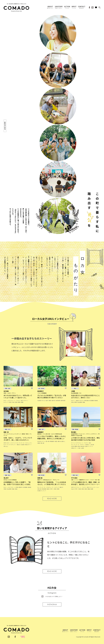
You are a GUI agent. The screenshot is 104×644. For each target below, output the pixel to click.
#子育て (51, 489)
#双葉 (17, 487)
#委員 (48, 489)
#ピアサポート (12, 487)
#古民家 (39, 401)
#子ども (43, 401)
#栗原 (19, 402)
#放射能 (96, 401)
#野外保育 (63, 401)
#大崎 (13, 402)
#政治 (73, 402)
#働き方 (78, 401)
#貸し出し (6, 446)
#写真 (10, 402)
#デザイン (26, 401)
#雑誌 (22, 402)
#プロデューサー (50, 487)
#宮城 (16, 402)
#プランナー (14, 445)
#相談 (5, 489)
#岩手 (47, 401)
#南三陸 (39, 489)
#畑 (48, 441)
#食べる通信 (81, 448)
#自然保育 (58, 401)
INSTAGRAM (52, 604)
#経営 (56, 441)
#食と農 (42, 443)
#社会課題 (80, 402)
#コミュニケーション (94, 487)
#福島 (84, 402)
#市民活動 (86, 401)
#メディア (6, 402)
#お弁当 (39, 441)
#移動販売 (52, 441)
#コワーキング (7, 445)
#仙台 (73, 489)
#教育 (50, 401)
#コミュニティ (29, 443)
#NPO (5, 443)
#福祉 (16, 489)
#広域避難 (91, 401)
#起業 (92, 489)
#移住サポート (28, 445)
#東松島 (82, 446)
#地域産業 (44, 489)
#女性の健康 (74, 446)
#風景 (39, 443)
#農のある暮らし (61, 441)
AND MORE (5, 126)
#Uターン (6, 401)
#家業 (58, 489)
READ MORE (52, 499)
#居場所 (20, 487)
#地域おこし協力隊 (90, 445)
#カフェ (43, 441)
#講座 (89, 489)
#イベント (14, 443)
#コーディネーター (21, 443)
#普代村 (53, 401)
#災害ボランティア (89, 446)
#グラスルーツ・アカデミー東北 (16, 401)
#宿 (46, 441)
